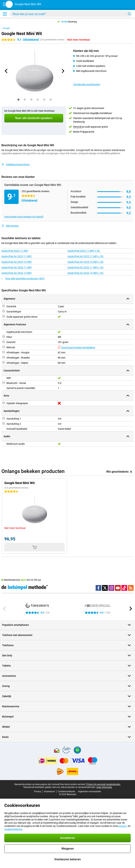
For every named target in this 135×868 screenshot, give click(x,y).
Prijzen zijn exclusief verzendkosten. (103, 784)
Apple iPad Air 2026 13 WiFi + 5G (85, 273)
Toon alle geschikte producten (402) (23, 278)
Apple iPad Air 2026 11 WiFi (17, 267)
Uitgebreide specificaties (87, 84)
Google (6, 28)
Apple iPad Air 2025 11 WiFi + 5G (85, 256)
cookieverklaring (13, 829)
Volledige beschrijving (15, 164)
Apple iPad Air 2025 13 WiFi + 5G (85, 262)
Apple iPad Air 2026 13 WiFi (17, 273)
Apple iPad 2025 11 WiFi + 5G (84, 251)
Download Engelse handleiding (76, 347)
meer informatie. (104, 787)
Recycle (77, 127)
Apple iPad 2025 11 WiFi (15, 251)
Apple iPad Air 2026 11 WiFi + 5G (85, 267)
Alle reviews (10, 226)
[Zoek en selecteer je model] (71, 14)
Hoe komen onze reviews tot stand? (24, 217)
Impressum (50, 791)
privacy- (123, 826)
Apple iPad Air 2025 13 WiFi (17, 262)
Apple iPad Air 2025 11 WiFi (17, 256)
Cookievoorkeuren (67, 791)
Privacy (38, 791)
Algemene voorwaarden (90, 791)
